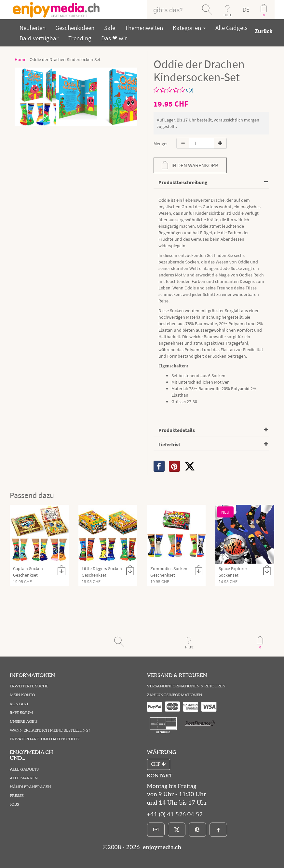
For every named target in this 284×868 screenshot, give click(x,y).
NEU (225, 512)
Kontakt (19, 704)
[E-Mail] (156, 830)
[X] (190, 466)
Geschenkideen (75, 28)
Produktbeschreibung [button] (183, 182)
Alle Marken (24, 778)
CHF (159, 764)
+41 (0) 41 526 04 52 (175, 815)
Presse (17, 796)
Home (20, 59)
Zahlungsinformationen (175, 695)
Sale (110, 28)
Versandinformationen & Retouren (186, 686)
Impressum (21, 713)
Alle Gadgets (231, 28)
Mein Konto (22, 695)
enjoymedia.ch (161, 847)
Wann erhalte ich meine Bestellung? (50, 730)
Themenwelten (144, 28)
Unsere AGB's (24, 722)
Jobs (14, 804)
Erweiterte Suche (29, 686)
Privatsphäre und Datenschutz (45, 739)
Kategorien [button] (189, 28)
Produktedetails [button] (177, 430)
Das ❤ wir (114, 38)
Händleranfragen (30, 787)
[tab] (212, 183)
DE (246, 10)
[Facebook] (218, 830)
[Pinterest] (197, 830)
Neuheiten (33, 28)
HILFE (228, 15)
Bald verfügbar (39, 38)
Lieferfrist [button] (169, 444)
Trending (80, 38)
